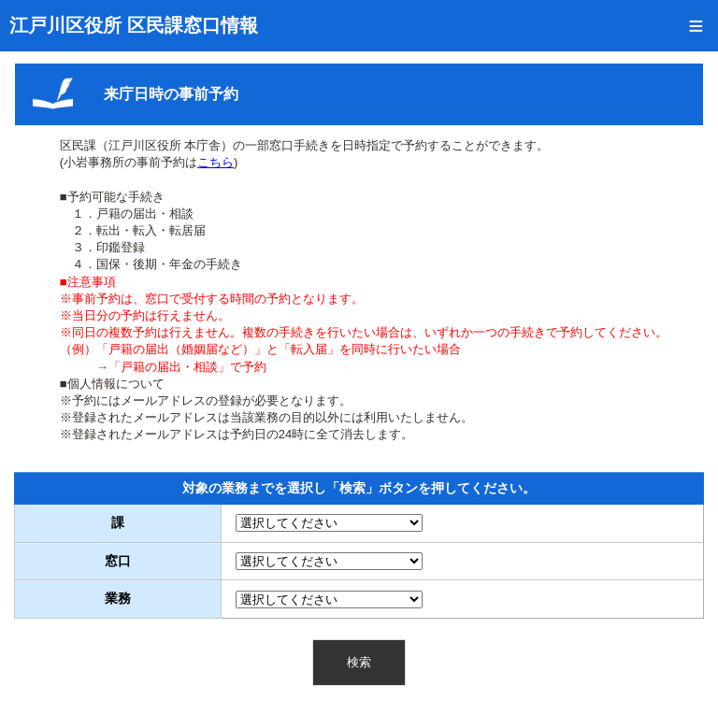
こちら (215, 162)
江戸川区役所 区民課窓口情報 (134, 25)
